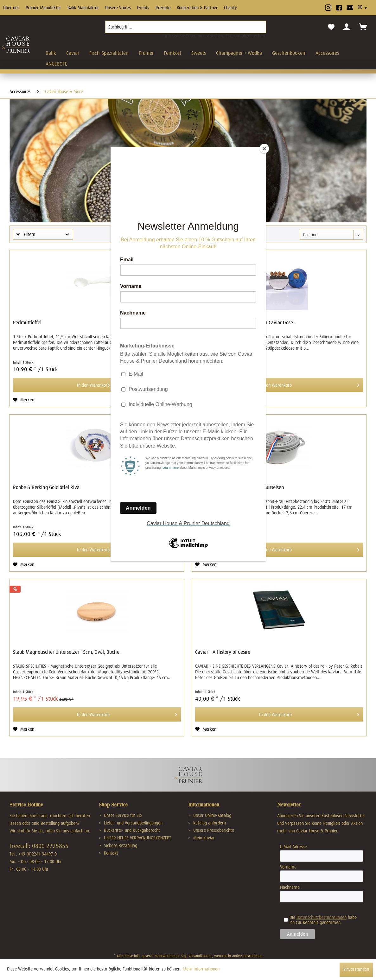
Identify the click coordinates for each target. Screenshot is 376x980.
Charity (230, 8)
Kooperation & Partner (197, 8)
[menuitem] (186, 29)
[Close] (264, 149)
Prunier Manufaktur (43, 8)
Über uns (11, 8)
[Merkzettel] (331, 27)
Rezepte (163, 8)
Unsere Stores (118, 8)
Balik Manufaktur (83, 8)
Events (143, 8)
